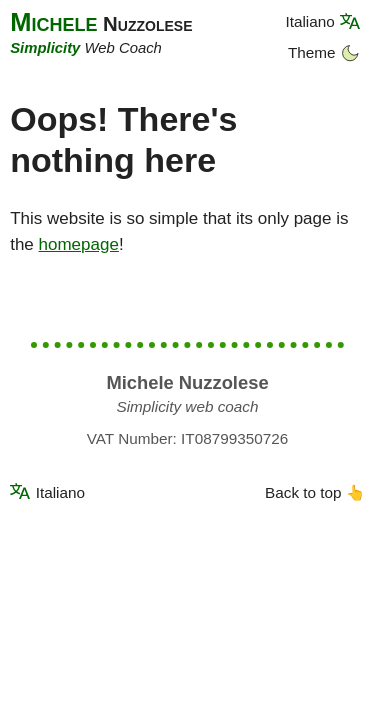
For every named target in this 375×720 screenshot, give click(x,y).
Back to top (315, 492)
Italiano (309, 20)
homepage (79, 244)
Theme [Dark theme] (324, 52)
